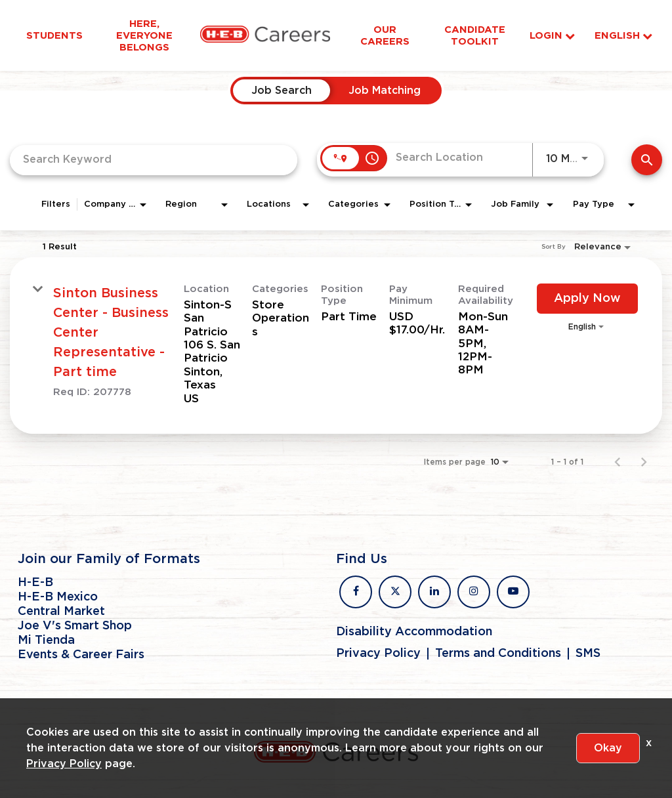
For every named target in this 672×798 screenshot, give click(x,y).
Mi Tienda (46, 640)
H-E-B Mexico (58, 597)
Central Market (61, 612)
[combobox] (154, 160)
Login (552, 36)
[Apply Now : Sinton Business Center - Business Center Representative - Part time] (587, 299)
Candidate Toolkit (475, 35)
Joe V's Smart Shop (75, 626)
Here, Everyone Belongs (144, 35)
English (623, 36)
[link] (336, 346)
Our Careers (385, 35)
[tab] (282, 91)
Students (54, 35)
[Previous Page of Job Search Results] (618, 462)
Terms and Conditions (498, 654)
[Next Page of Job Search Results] (644, 462)
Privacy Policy (378, 654)
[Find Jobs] (647, 160)
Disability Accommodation (414, 632)
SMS (588, 654)
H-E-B (35, 583)
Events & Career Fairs (81, 655)
